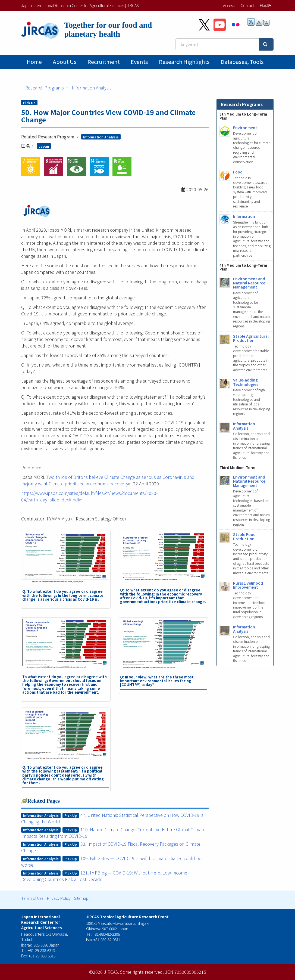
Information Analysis (92, 88)
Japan (44, 146)
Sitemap (81, 898)
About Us (65, 62)
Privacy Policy (59, 898)
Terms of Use (32, 898)
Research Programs (45, 88)
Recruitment (104, 62)
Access (229, 5)
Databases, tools (242, 62)
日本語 (265, 5)
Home (34, 62)
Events (139, 62)
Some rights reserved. (142, 972)
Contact (247, 5)
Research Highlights (184, 62)
